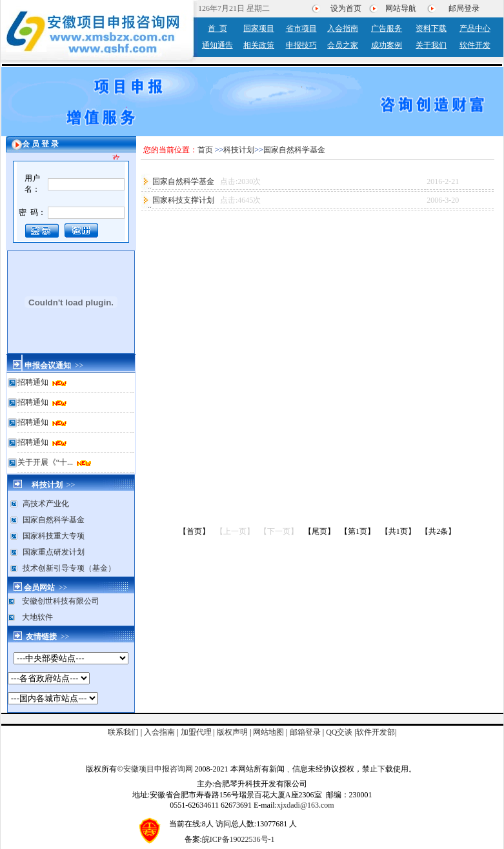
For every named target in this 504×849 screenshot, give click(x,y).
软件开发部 (376, 732)
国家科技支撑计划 (184, 200)
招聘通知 (34, 382)
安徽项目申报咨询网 (158, 769)
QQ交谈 (339, 732)
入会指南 (159, 732)
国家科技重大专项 (54, 536)
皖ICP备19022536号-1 (238, 839)
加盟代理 (196, 732)
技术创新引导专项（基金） (69, 568)
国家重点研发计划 (54, 552)
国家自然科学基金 (54, 520)
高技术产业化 (46, 504)
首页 (205, 150)
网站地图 (268, 732)
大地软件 (37, 617)
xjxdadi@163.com (306, 805)
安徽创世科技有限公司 (61, 601)
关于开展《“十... (46, 462)
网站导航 (401, 8)
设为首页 (346, 8)
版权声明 (232, 732)
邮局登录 (464, 8)
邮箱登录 (305, 732)
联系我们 (123, 732)
